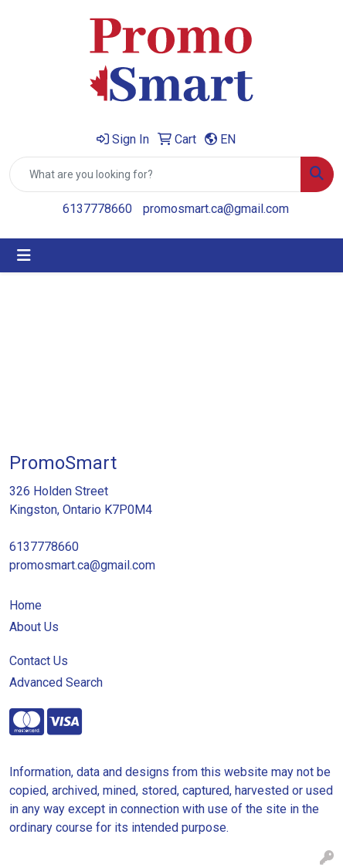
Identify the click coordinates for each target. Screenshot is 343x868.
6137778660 (97, 209)
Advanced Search (56, 682)
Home (25, 605)
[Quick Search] (155, 174)
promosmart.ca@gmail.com (216, 209)
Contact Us (39, 661)
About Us (34, 627)
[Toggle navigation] (24, 255)
